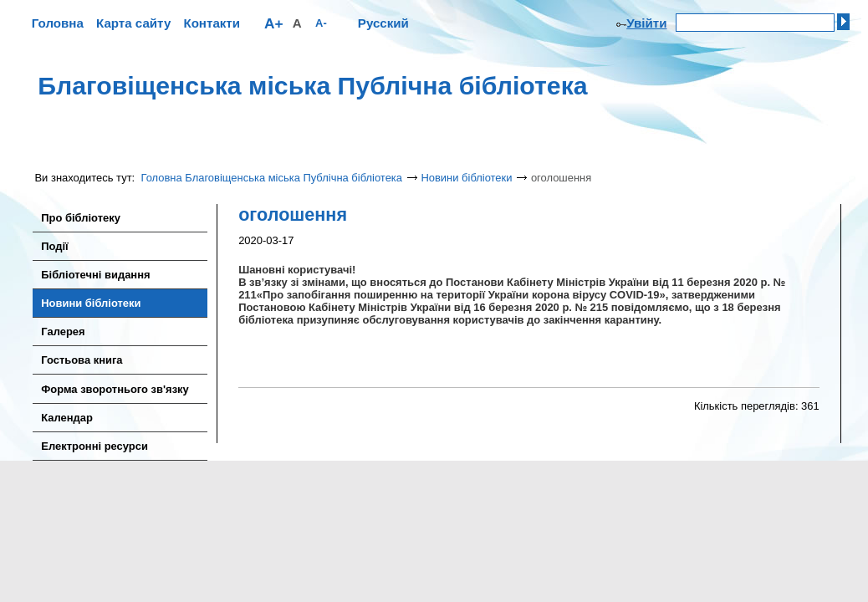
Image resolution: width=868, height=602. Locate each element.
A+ (274, 23)
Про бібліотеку (81, 218)
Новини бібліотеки (466, 178)
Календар (67, 418)
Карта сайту (133, 23)
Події (55, 246)
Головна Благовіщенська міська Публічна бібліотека (272, 178)
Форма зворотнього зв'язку (115, 389)
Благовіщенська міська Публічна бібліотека (312, 86)
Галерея (63, 332)
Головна (58, 23)
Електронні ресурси (94, 446)
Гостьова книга (82, 360)
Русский (383, 23)
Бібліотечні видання (95, 275)
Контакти (212, 23)
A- (321, 23)
